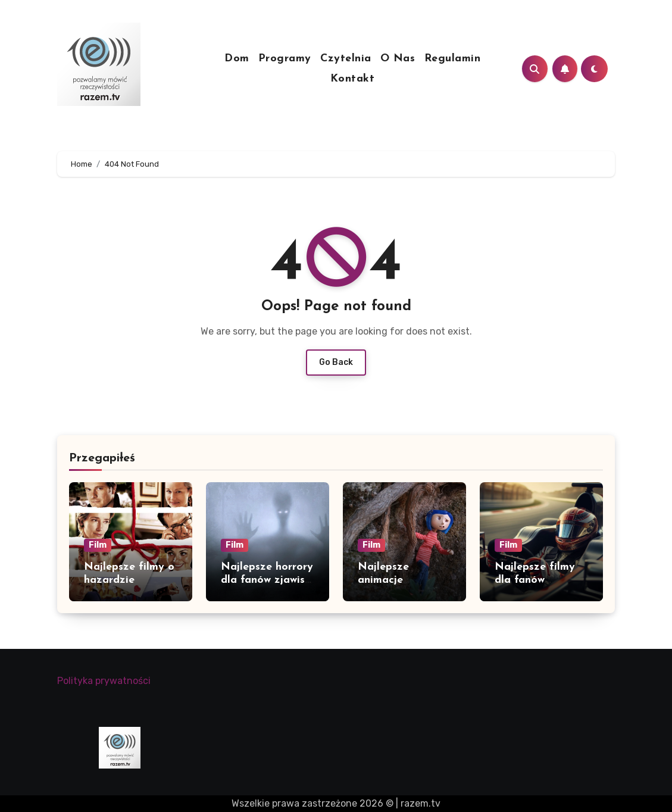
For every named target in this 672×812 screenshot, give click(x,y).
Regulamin (453, 59)
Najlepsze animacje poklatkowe (387, 580)
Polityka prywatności (104, 681)
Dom (237, 59)
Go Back (336, 362)
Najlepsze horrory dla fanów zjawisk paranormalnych (267, 580)
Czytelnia (346, 59)
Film (98, 545)
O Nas (398, 59)
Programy (285, 59)
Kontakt (353, 79)
